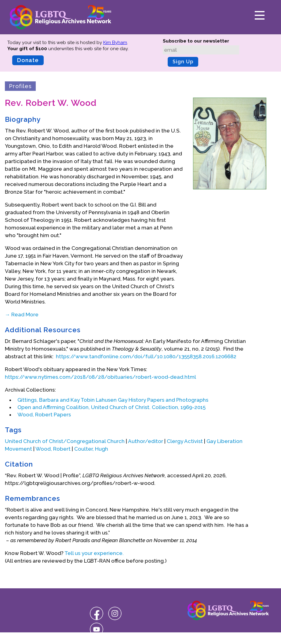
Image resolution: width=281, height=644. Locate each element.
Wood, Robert (53, 449)
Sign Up (183, 62)
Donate (28, 60)
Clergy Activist (185, 441)
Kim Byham (115, 43)
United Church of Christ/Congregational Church (65, 441)
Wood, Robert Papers (44, 415)
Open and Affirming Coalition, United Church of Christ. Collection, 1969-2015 (111, 407)
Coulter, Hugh (91, 449)
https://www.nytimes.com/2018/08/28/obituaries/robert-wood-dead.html (100, 377)
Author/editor (146, 441)
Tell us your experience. (94, 553)
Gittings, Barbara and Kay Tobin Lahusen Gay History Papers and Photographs (113, 400)
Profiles (20, 86)
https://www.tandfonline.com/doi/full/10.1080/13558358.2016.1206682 (146, 356)
